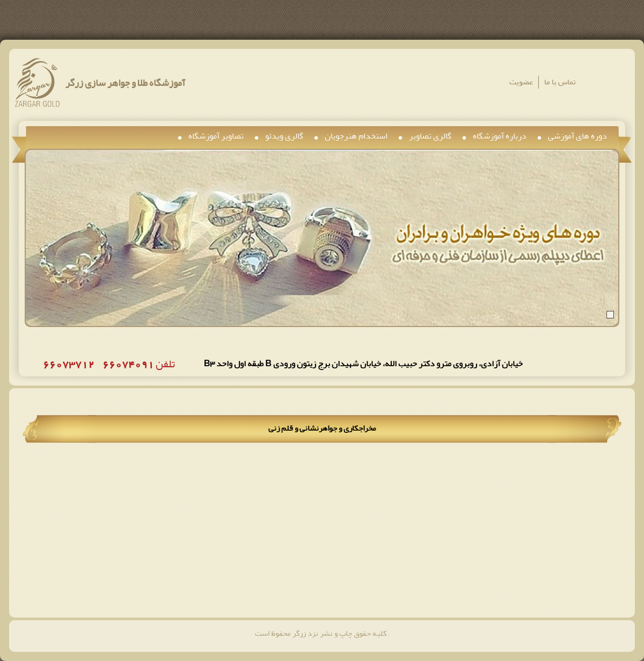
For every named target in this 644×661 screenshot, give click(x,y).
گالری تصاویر (430, 136)
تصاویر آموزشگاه (216, 136)
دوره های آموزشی (577, 136)
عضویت (521, 82)
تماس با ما (560, 82)
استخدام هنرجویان (356, 136)
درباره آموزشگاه (500, 136)
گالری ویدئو (284, 136)
